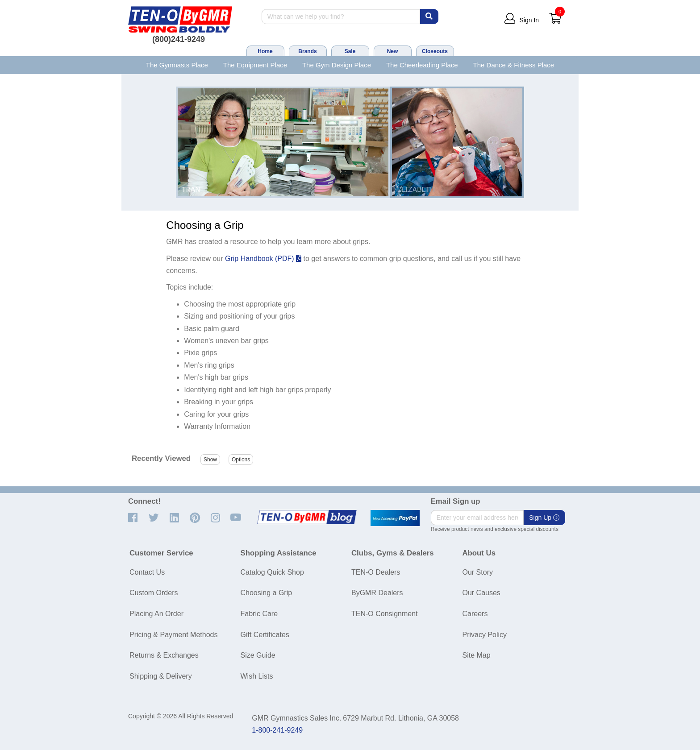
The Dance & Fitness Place (514, 65)
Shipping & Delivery (161, 676)
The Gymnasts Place (177, 65)
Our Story (478, 572)
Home (265, 51)
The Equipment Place (255, 65)
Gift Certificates (265, 635)
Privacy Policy (485, 635)
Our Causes (481, 593)
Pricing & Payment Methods (173, 635)
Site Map (477, 655)
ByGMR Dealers (377, 593)
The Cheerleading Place (422, 65)
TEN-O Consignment (385, 614)
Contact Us (147, 572)
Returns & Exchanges (164, 655)
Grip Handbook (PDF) (263, 259)
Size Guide (258, 655)
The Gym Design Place (337, 65)
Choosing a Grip (267, 593)
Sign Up (544, 518)
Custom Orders (154, 593)
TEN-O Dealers (376, 572)
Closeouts (435, 51)
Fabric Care (259, 614)
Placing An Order (156, 614)
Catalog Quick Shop (272, 572)
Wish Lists (257, 676)
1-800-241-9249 (277, 730)
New (393, 51)
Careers (475, 614)
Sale (350, 51)
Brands (307, 51)
